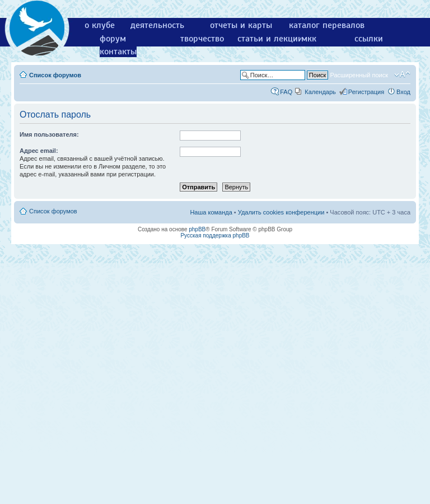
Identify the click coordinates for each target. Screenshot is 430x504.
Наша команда (211, 212)
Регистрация (366, 92)
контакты (118, 52)
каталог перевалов (327, 25)
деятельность (157, 25)
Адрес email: (39, 151)
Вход (403, 92)
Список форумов (55, 75)
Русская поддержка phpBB (215, 235)
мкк (309, 39)
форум (113, 39)
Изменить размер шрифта (402, 74)
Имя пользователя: (49, 134)
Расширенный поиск (359, 75)
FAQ (286, 92)
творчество (202, 39)
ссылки (369, 39)
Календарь (320, 92)
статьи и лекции (270, 39)
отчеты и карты (241, 25)
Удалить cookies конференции (281, 212)
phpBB (197, 229)
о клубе (100, 25)
